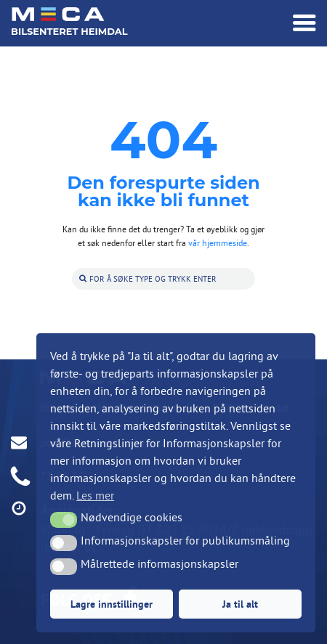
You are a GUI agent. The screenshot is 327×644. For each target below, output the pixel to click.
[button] (64, 520)
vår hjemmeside (218, 243)
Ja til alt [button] (240, 604)
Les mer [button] (95, 495)
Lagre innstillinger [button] (112, 604)
